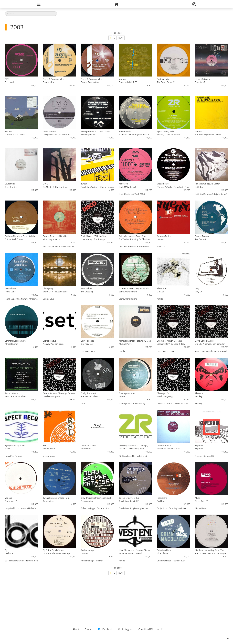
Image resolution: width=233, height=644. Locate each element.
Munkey (199, 404)
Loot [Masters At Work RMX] (132, 194)
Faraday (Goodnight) (204, 456)
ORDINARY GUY (88, 351)
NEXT (121, 38)
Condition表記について (151, 629)
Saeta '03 (161, 247)
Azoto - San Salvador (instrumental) (211, 351)
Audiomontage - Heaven (92, 561)
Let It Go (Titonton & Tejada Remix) (211, 194)
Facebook (105, 629)
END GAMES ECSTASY (167, 351)
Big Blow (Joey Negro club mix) (133, 456)
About (76, 629)
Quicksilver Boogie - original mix (134, 508)
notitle (160, 299)
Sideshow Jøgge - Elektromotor (95, 508)
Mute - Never (201, 508)
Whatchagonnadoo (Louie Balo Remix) (60, 247)
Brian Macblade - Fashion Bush (171, 561)
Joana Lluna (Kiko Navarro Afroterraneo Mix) (21, 299)
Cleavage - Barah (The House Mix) (172, 404)
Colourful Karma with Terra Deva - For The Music (136, 247)
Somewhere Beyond (128, 299)
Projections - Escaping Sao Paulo (172, 508)
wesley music (49, 456)
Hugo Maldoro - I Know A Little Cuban (21, 508)
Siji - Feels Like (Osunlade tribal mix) (21, 561)
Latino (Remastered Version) (132, 404)
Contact (89, 629)
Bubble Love (49, 299)
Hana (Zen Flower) (13, 456)
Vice (83, 404)
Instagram (126, 629)
